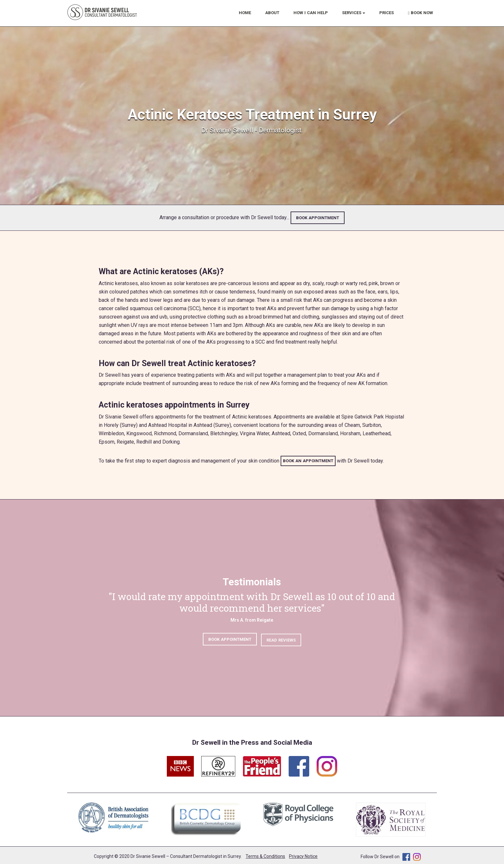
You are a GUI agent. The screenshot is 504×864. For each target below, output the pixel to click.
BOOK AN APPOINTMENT (308, 461)
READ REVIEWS (281, 643)
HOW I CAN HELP (311, 13)
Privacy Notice (303, 856)
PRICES (387, 13)
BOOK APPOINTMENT (318, 218)
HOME (245, 13)
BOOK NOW (420, 13)
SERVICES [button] (354, 13)
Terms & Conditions (265, 856)
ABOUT (272, 13)
